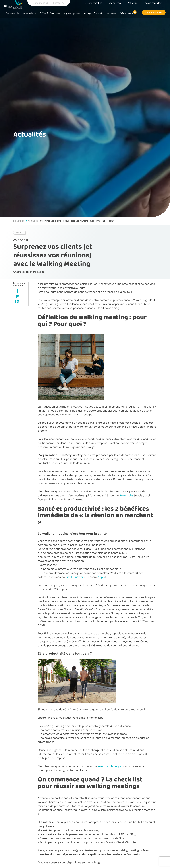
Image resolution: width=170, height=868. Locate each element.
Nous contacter (154, 12)
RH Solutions (19, 221)
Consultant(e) (40, 3)
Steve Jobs (126, 495)
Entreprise (59, 3)
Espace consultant (153, 3)
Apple (101, 577)
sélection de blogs (109, 766)
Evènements (126, 13)
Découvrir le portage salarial (21, 13)
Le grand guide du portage (77, 13)
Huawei (78, 577)
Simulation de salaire (105, 13)
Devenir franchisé (94, 3)
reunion (19, 232)
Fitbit (69, 577)
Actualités (133, 3)
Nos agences (115, 3)
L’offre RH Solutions (50, 13)
